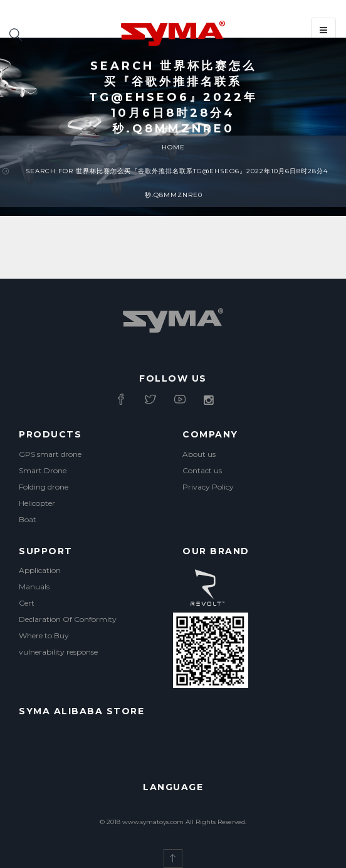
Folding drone (44, 487)
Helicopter (37, 503)
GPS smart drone (50, 454)
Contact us (202, 470)
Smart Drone (43, 470)
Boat (28, 519)
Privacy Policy (208, 487)
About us (199, 454)
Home (173, 147)
